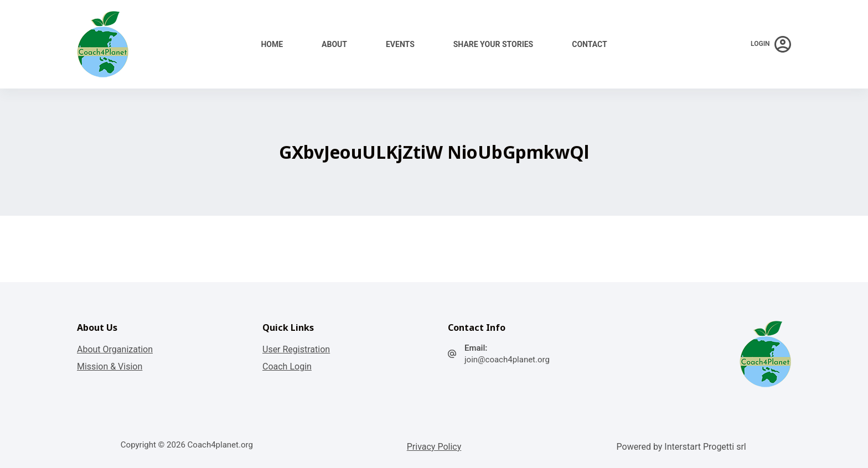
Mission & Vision (110, 366)
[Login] (771, 44)
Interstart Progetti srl (705, 447)
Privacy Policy (434, 447)
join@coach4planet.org (507, 360)
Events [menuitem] (400, 44)
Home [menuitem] (272, 44)
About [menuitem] (334, 44)
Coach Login (287, 366)
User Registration (296, 349)
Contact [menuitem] (589, 44)
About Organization (115, 349)
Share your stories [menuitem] (493, 44)
